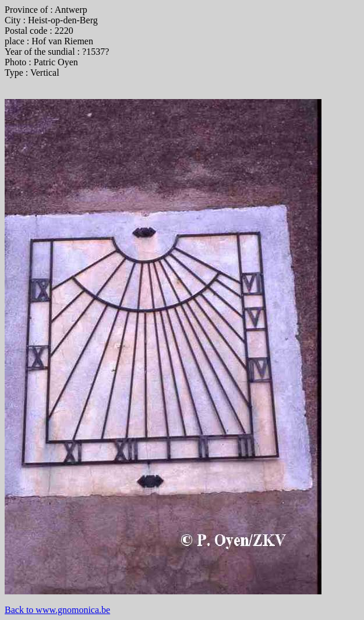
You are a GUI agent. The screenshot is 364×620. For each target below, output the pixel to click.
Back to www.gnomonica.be (57, 610)
